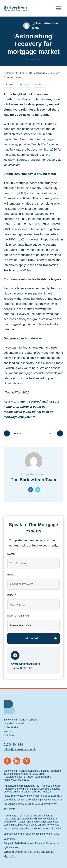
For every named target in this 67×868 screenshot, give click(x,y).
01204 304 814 (13, 738)
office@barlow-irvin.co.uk (20, 743)
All (30, 73)
